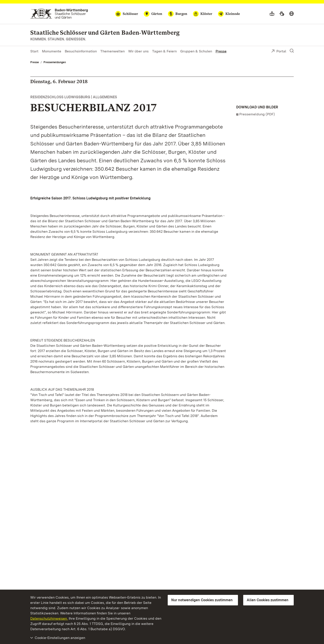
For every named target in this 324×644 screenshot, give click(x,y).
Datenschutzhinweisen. (49, 618)
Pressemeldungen (55, 62)
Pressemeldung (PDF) (257, 114)
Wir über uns (138, 51)
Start (34, 51)
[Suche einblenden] (292, 51)
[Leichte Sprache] (272, 14)
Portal (279, 52)
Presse (221, 51)
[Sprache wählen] (292, 14)
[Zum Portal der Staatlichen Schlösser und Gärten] (59, 14)
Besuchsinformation (81, 51)
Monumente (52, 51)
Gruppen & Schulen (196, 51)
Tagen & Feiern (164, 51)
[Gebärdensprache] (282, 14)
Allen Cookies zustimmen (268, 600)
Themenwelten (112, 51)
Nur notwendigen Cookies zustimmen (202, 600)
